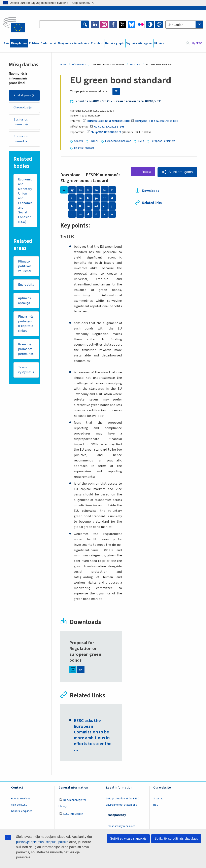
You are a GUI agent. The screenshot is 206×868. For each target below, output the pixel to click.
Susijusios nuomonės (21, 122)
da (96, 189)
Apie (7, 43)
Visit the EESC (19, 805)
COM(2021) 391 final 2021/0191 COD (106, 121)
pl (112, 206)
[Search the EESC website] (60, 25)
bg (72, 189)
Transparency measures (121, 826)
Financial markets (84, 147)
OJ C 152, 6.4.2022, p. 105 (107, 127)
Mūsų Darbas (79, 65)
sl (96, 214)
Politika (34, 43)
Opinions (135, 65)
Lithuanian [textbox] (175, 25)
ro (80, 214)
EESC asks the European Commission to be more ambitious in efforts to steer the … (93, 735)
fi (104, 214)
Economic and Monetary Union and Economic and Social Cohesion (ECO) (25, 201)
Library (63, 806)
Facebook (113, 25)
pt (72, 214)
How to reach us (21, 798)
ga (96, 198)
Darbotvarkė (48, 43)
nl (104, 206)
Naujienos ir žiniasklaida (74, 43)
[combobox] (184, 25)
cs (88, 189)
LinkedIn (95, 25)
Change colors (159, 25)
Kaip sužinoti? (83, 3)
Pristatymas (22, 95)
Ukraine (159, 43)
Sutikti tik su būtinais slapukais (176, 839)
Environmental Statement (121, 805)
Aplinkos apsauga (24, 301)
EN (81, 669)
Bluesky (132, 25)
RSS (156, 805)
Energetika (26, 285)
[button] (177, 172)
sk (88, 214)
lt (80, 206)
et (112, 189)
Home (63, 65)
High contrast (150, 25)
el (72, 198)
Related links (151, 203)
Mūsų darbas (19, 43)
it (112, 198)
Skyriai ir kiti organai (139, 43)
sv (112, 214)
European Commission (118, 141)
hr (104, 198)
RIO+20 (94, 141)
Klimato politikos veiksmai (25, 267)
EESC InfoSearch (71, 814)
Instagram (104, 25)
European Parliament (163, 141)
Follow (146, 171)
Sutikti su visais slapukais (128, 839)
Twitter (123, 25)
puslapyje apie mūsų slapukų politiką (42, 842)
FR (116, 91)
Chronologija (23, 108)
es (80, 189)
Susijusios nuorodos (21, 139)
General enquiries (22, 811)
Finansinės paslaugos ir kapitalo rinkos (26, 324)
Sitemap (158, 798)
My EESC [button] (197, 43)
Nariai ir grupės (115, 43)
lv (72, 206)
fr (88, 198)
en (80, 198)
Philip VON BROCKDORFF (104, 132)
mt (96, 206)
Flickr (141, 25)
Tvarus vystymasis (26, 371)
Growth (79, 141)
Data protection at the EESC (123, 798)
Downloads (150, 190)
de (104, 189)
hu (88, 206)
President (97, 43)
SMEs (141, 141)
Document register (73, 800)
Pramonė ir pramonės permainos (26, 350)
